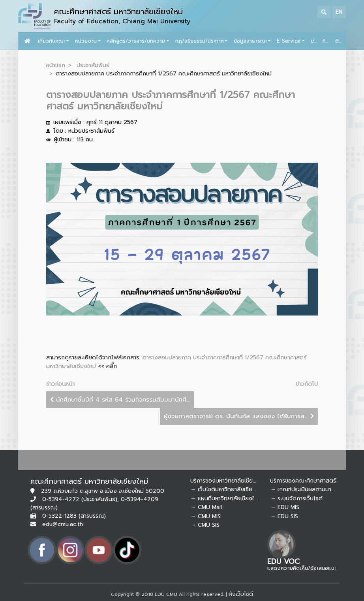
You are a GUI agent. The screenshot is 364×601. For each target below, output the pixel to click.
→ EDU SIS (284, 516)
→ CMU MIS (205, 516)
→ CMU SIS (205, 525)
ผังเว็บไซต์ (241, 594)
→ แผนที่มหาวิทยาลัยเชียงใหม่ (226, 499)
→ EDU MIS (285, 507)
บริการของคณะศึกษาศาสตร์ (303, 481)
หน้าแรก (56, 65)
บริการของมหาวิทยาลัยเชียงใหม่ (228, 481)
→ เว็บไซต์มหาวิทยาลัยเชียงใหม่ (227, 489)
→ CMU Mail (206, 507)
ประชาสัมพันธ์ (93, 65)
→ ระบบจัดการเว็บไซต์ (296, 499)
